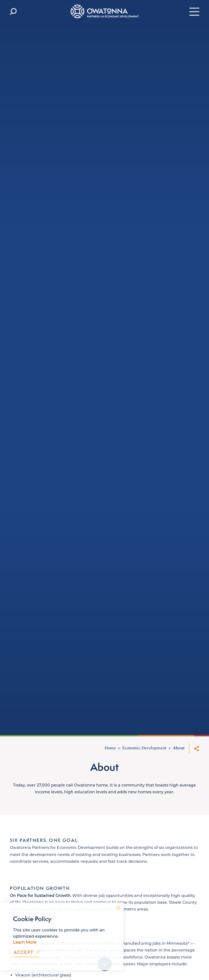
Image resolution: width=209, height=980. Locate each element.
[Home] (105, 11)
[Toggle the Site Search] (13, 11)
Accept (26, 952)
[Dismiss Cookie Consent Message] (118, 908)
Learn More (25, 942)
